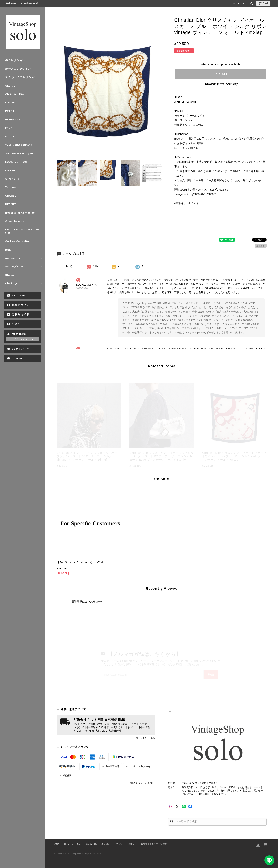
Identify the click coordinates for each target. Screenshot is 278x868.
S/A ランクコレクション (21, 77)
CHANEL (11, 196)
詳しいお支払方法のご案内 (142, 783)
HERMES (11, 204)
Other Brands (15, 221)
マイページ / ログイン (23, 339)
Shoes (10, 275)
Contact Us (92, 844)
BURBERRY (13, 120)
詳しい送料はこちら (146, 738)
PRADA (10, 111)
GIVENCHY (12, 179)
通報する (261, 246)
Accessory (13, 258)
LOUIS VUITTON (16, 162)
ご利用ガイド (21, 314)
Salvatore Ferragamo (20, 153)
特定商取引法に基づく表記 (154, 844)
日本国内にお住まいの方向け (221, 84)
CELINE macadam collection (22, 231)
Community (20, 349)
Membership (21, 334)
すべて (69, 266)
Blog (16, 324)
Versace (11, 187)
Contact (18, 358)
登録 (211, 675)
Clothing (11, 284)
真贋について (21, 305)
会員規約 (106, 844)
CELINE (10, 86)
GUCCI (10, 137)
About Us (239, 3)
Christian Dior (15, 94)
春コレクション (15, 60)
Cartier (10, 170)
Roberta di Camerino (20, 213)
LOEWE (10, 103)
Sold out (221, 74)
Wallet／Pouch (15, 267)
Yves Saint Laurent (19, 145)
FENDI (9, 128)
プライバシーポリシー (126, 844)
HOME (56, 844)
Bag (8, 250)
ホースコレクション (18, 69)
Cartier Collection (18, 241)
